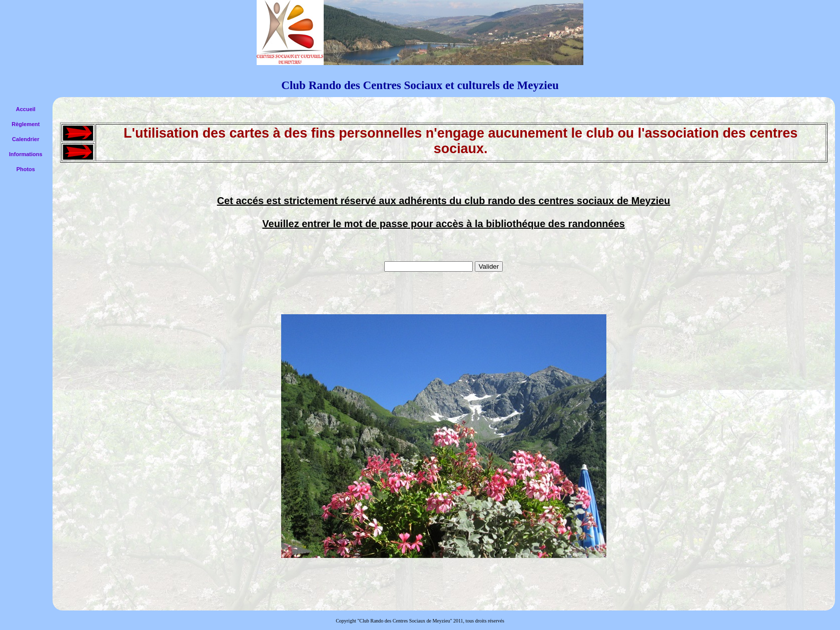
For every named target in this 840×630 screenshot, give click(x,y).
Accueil (26, 109)
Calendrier (26, 139)
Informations (26, 154)
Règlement (26, 124)
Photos (26, 169)
